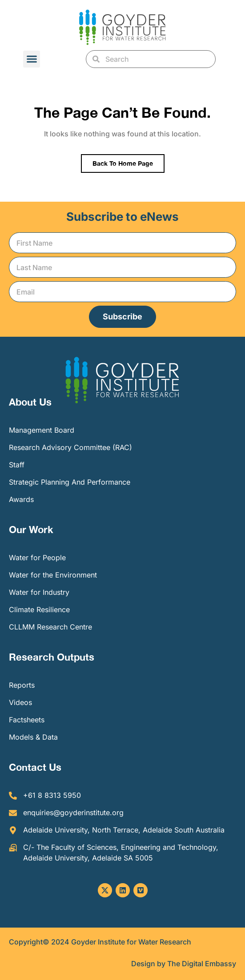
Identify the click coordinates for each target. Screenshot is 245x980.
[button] (32, 59)
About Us (30, 402)
